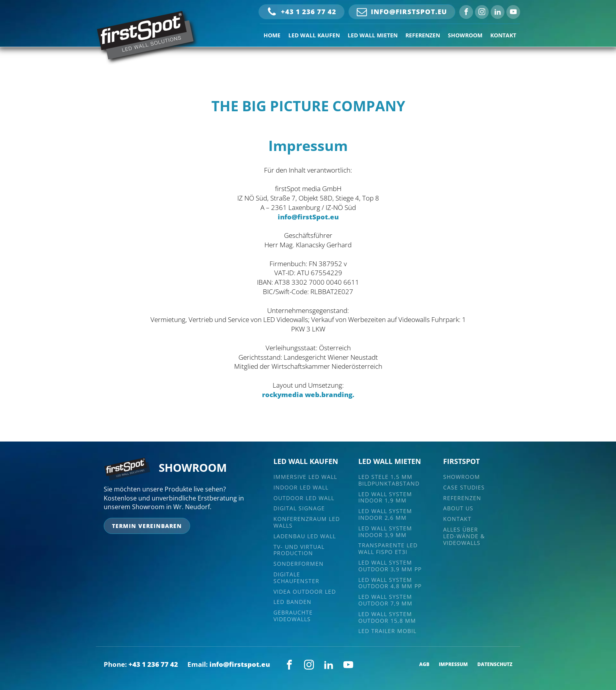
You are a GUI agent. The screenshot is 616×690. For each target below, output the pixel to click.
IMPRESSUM (453, 664)
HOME (272, 35)
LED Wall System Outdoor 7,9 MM (385, 600)
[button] (302, 12)
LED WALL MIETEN (373, 35)
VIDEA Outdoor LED (305, 592)
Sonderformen (299, 564)
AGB (424, 664)
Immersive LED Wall (305, 477)
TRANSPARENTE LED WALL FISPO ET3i (388, 549)
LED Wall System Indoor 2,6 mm (385, 515)
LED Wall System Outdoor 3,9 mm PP (390, 566)
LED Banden (292, 602)
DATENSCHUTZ (495, 664)
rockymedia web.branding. (308, 395)
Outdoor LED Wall (304, 498)
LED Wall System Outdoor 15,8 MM (387, 618)
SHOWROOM (465, 35)
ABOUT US (458, 509)
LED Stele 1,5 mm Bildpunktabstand (389, 480)
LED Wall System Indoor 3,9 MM (385, 532)
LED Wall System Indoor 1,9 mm (385, 498)
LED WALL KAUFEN (314, 35)
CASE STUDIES (464, 488)
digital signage (299, 509)
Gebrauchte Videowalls (293, 616)
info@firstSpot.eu (308, 217)
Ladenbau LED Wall (305, 536)
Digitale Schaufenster (296, 578)
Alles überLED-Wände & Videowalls (464, 536)
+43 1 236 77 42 (153, 664)
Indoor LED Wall (301, 488)
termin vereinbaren (147, 526)
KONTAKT (503, 35)
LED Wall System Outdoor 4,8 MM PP (390, 583)
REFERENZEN (423, 35)
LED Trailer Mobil (387, 631)
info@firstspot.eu (240, 664)
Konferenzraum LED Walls (307, 523)
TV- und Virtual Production (299, 550)
